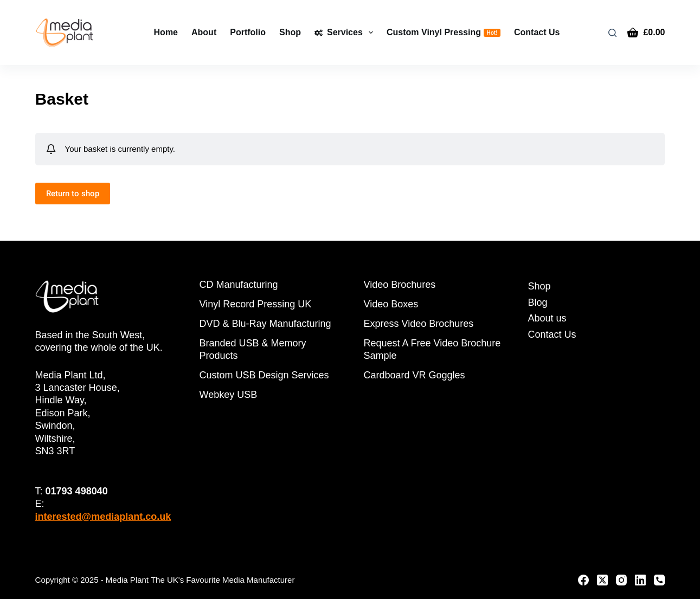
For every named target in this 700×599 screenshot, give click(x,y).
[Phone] (659, 580)
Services (346, 33)
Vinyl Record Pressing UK (256, 304)
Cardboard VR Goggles (414, 375)
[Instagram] (621, 580)
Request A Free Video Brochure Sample (432, 349)
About (204, 32)
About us (547, 318)
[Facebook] (583, 580)
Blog (537, 302)
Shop (290, 32)
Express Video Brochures (418, 324)
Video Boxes (391, 304)
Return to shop (73, 194)
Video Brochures (399, 285)
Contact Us (537, 32)
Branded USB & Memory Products (253, 349)
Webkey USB (229, 395)
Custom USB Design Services (264, 375)
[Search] (612, 33)
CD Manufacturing (239, 285)
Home (166, 32)
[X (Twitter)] (602, 580)
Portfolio (248, 32)
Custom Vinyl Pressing (444, 32)
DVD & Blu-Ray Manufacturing (265, 324)
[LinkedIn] (640, 580)
